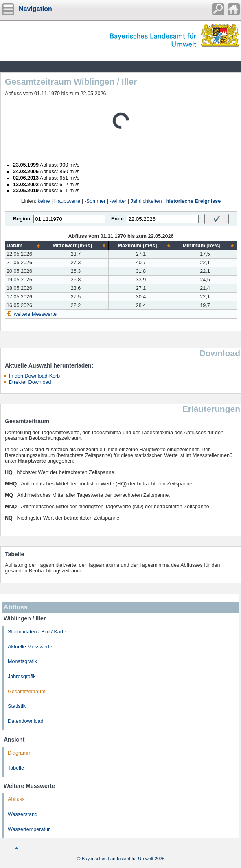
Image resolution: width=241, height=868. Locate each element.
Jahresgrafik (22, 677)
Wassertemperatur (29, 829)
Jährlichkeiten (146, 201)
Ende (117, 219)
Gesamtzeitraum (26, 692)
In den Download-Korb (34, 376)
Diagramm (20, 753)
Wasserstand (23, 814)
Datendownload (26, 721)
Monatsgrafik (22, 661)
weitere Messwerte (35, 314)
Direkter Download (30, 382)
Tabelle (16, 768)
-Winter (118, 201)
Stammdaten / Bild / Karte (37, 632)
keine (44, 201)
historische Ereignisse (193, 201)
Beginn (22, 219)
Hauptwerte (67, 201)
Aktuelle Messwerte (30, 647)
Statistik (17, 706)
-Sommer (95, 201)
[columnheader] (24, 246)
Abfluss (16, 799)
